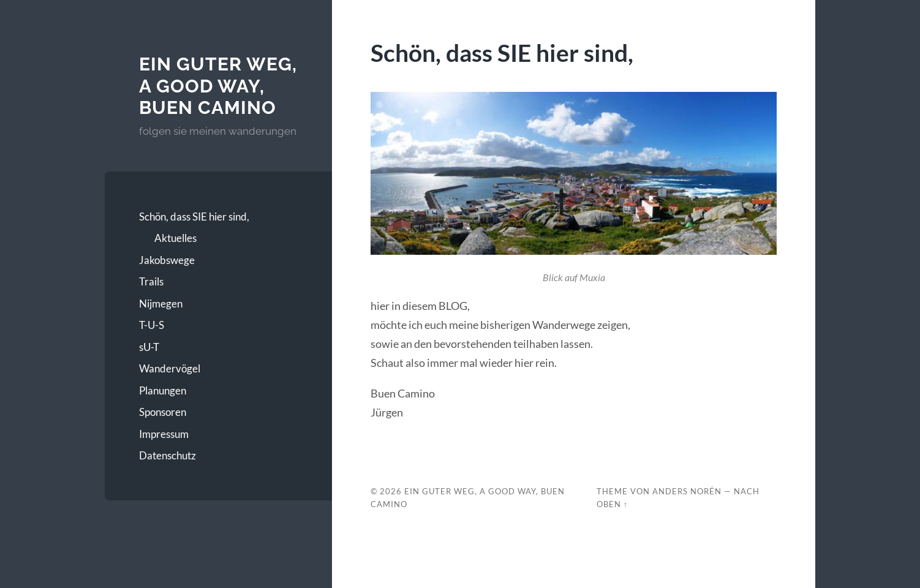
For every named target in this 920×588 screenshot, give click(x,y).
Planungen (163, 390)
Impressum (164, 434)
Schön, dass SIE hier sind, (194, 217)
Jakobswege (167, 260)
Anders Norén (687, 491)
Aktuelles (175, 238)
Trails (151, 281)
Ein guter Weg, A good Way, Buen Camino (218, 86)
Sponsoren (163, 412)
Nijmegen (161, 303)
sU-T (149, 347)
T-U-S (152, 325)
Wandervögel (170, 368)
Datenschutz (168, 455)
